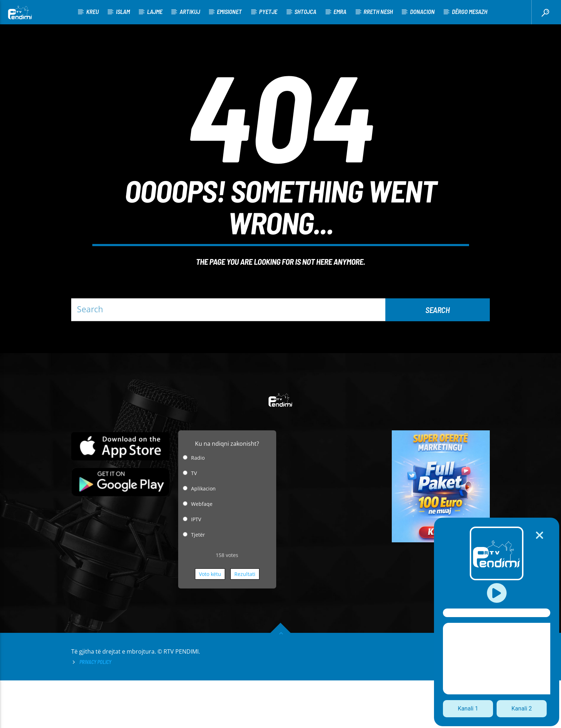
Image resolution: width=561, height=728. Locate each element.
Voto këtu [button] (210, 622)
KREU (92, 11)
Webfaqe (202, 551)
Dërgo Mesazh (470, 11)
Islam (123, 11)
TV (194, 521)
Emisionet (229, 11)
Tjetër (198, 582)
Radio (198, 505)
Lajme (155, 11)
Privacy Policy (95, 710)
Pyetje (268, 11)
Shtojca (305, 11)
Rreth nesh (378, 11)
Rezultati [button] (245, 622)
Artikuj (190, 11)
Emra (340, 11)
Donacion (422, 11)
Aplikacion (203, 536)
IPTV (196, 567)
